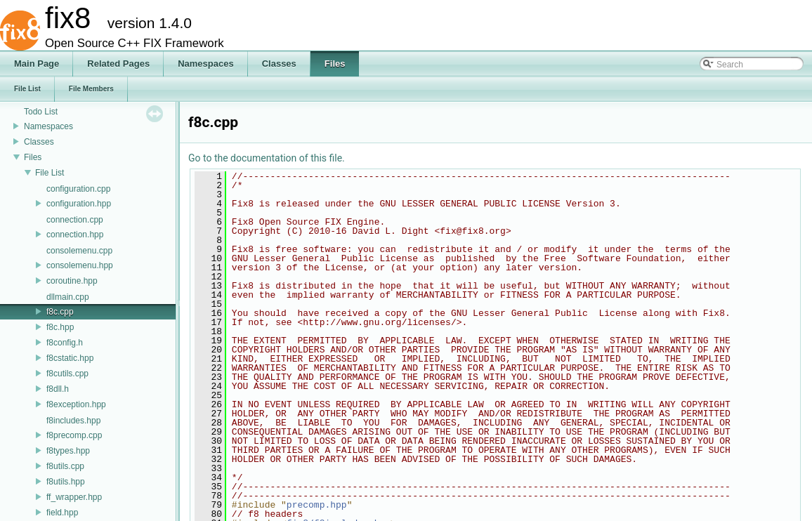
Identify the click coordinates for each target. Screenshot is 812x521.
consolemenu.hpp (80, 265)
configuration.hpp (79, 204)
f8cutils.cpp (67, 374)
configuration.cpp (78, 189)
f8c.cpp (60, 312)
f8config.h (65, 343)
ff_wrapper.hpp (74, 497)
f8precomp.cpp (74, 435)
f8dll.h (58, 389)
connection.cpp (75, 220)
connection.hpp (75, 235)
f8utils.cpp (65, 466)
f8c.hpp (60, 327)
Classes (39, 142)
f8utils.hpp (66, 482)
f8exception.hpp (76, 404)
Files (33, 157)
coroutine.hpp (72, 281)
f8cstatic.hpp (70, 358)
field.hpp (62, 513)
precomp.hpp (317, 505)
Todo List (41, 112)
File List (50, 173)
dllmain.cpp (68, 297)
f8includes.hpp (73, 421)
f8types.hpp (68, 451)
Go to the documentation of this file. (267, 158)
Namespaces (48, 126)
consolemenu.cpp (79, 251)
